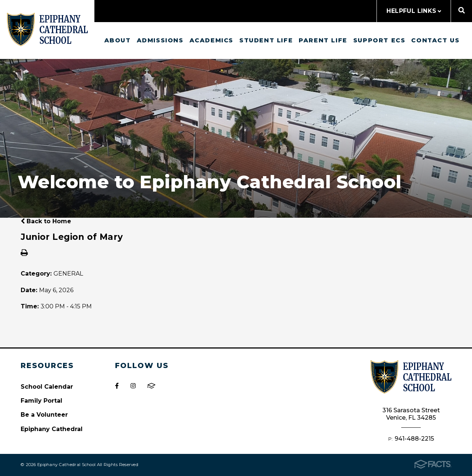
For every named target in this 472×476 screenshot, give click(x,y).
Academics (211, 40)
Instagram (133, 386)
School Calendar (47, 387)
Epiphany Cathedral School (47, 29)
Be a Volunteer (44, 415)
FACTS (152, 386)
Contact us (435, 40)
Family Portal (41, 401)
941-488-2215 (414, 439)
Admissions (160, 40)
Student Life (266, 40)
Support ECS (379, 40)
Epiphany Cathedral (52, 429)
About (118, 40)
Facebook (117, 386)
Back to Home (46, 221)
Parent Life (323, 40)
